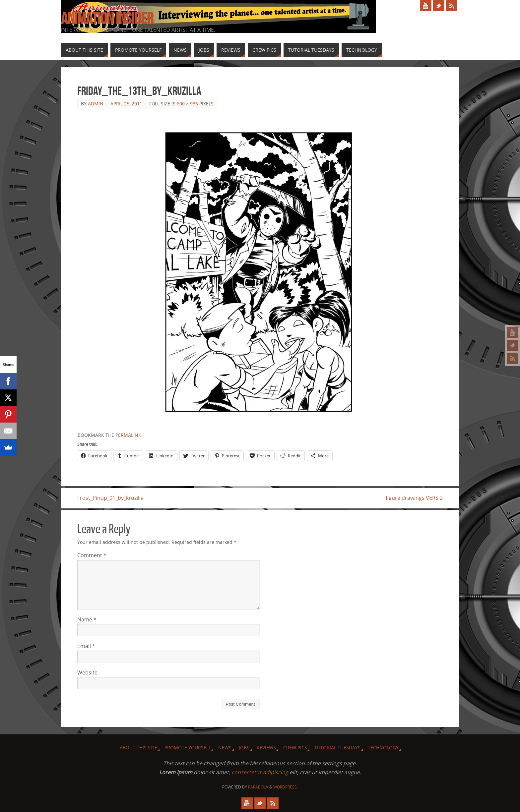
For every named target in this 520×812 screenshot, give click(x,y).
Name (87, 619)
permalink (128, 435)
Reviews (266, 748)
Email (86, 646)
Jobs (244, 748)
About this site (138, 748)
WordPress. (286, 787)
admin (96, 104)
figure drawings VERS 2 (414, 498)
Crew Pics (295, 748)
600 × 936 (187, 104)
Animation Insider (107, 19)
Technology (383, 748)
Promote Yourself (188, 748)
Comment (92, 555)
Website (87, 672)
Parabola (258, 787)
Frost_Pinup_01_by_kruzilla (110, 498)
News (225, 748)
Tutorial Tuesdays (337, 748)
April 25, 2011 (126, 104)
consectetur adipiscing (260, 772)
